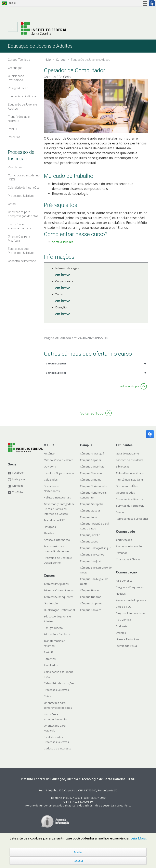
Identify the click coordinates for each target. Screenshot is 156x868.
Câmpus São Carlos (92, 554)
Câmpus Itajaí (88, 517)
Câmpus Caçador (91, 460)
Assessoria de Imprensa (131, 600)
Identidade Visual (127, 646)
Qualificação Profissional (59, 610)
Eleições (49, 533)
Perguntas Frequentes (130, 587)
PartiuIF (48, 652)
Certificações (124, 540)
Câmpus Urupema (91, 603)
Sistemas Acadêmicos (129, 499)
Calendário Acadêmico (130, 473)
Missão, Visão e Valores (59, 460)
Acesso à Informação (57, 540)
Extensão (122, 553)
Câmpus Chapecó (91, 473)
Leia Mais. (139, 838)
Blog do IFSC (123, 607)
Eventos (121, 633)
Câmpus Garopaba (92, 504)
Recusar (78, 861)
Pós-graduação (53, 628)
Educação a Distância (57, 634)
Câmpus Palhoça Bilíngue (96, 548)
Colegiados (51, 480)
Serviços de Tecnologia (130, 506)
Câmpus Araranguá (92, 453)
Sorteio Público (63, 242)
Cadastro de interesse (58, 748)
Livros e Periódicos (128, 639)
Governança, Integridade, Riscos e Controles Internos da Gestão (60, 509)
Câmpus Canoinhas (92, 466)
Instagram (19, 479)
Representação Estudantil (132, 519)
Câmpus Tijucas (90, 590)
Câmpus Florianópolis (93, 486)
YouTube (18, 492)
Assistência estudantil (129, 460)
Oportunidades (125, 493)
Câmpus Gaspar (90, 510)
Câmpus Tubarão (91, 597)
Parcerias (50, 659)
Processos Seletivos (56, 690)
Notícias (121, 594)
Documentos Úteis (127, 486)
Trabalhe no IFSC (54, 520)
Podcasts (122, 626)
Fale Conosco (124, 581)
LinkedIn (18, 486)
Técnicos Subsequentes (59, 597)
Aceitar (78, 852)
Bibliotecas (123, 466)
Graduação (51, 603)
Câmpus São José (91, 561)
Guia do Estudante (127, 453)
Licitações (50, 527)
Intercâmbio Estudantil (130, 480)
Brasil (9, 3)
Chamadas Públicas (128, 559)
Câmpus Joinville (90, 535)
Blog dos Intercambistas (131, 613)
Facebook (18, 473)
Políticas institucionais (57, 497)
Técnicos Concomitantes (59, 590)
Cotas (47, 696)
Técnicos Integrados (56, 584)
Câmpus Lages (89, 541)
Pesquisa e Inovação (129, 546)
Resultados (51, 665)
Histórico (49, 453)
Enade (120, 512)
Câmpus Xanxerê (91, 610)
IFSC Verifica (123, 620)
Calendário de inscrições (59, 683)
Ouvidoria (50, 466)
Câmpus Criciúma (91, 480)
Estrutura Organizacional (59, 473)
